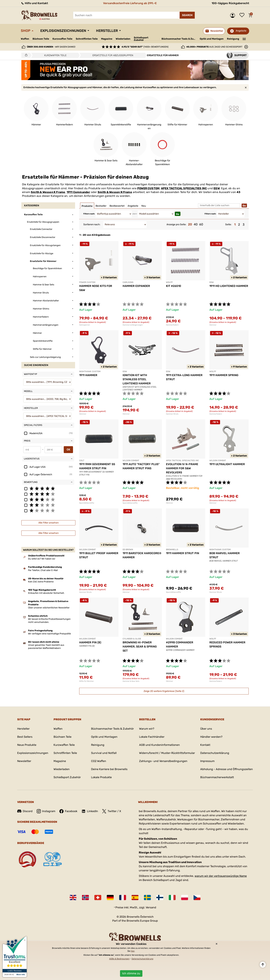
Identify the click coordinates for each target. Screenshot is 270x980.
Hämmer (213, 325)
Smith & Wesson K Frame (48, 192)
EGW (217, 188)
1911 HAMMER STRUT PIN (183, 553)
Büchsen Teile (41, 39)
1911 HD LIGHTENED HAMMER (229, 286)
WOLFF (169, 282)
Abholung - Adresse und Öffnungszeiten (227, 769)
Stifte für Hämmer (87, 681)
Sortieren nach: (92, 224)
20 (190, 224)
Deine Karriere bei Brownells (109, 769)
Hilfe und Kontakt (34, 3)
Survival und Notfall (104, 753)
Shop (26, 31)
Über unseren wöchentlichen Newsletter (49, 608)
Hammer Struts (172, 414)
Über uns (206, 729)
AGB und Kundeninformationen (159, 745)
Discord (25, 811)
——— (244, 39)
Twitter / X (112, 811)
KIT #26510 (174, 286)
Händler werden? (211, 737)
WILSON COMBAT (131, 460)
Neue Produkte (27, 745)
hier (133, 951)
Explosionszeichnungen (63, 31)
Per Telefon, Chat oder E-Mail (43, 570)
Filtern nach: (89, 214)
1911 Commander (78, 192)
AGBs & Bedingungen (119, 959)
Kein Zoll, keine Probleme (41, 582)
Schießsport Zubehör (141, 39)
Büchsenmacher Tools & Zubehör (179, 39)
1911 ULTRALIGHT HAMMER (227, 464)
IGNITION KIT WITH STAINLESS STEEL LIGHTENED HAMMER (137, 379)
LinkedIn (90, 811)
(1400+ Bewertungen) (145, 47)
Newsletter (24, 761)
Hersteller (107, 31)
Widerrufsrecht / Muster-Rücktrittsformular (167, 753)
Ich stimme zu (131, 973)
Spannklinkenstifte (87, 503)
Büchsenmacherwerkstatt (217, 777)
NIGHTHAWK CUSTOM (90, 371)
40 (196, 224)
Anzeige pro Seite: (176, 224)
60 (201, 224)
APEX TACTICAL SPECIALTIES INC (184, 188)
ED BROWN (128, 549)
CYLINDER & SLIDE (132, 639)
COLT (82, 460)
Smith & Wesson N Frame (115, 192)
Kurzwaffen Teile (62, 39)
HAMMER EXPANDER (136, 286)
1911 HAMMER (88, 375)
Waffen (25, 39)
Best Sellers (25, 737)
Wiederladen (123, 39)
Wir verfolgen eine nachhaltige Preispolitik (50, 634)
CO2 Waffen (99, 761)
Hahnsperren (85, 325)
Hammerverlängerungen (133, 325)
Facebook (68, 811)
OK (68, 450)
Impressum (207, 761)
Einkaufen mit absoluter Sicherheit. (46, 593)
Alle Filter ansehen (48, 523)
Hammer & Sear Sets (131, 681)
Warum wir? (147, 729)
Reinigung (233, 39)
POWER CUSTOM (148, 188)
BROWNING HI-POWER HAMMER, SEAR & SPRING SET (140, 647)
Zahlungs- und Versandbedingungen (163, 761)
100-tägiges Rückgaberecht (230, 3)
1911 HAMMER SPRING (224, 375)
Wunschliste (243, 15)
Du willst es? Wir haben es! (42, 559)
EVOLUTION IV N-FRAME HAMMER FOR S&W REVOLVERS (182, 468)
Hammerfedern (172, 325)
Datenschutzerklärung (215, 753)
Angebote (241, 31)
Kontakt (205, 745)
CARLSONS (128, 282)
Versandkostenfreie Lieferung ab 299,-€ (130, 3)
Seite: (228, 224)
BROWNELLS (172, 549)
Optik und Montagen (212, 39)
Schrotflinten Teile (87, 39)
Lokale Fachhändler (152, 737)
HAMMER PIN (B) (90, 642)
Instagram (46, 811)
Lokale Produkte (101, 777)
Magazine (107, 39)
